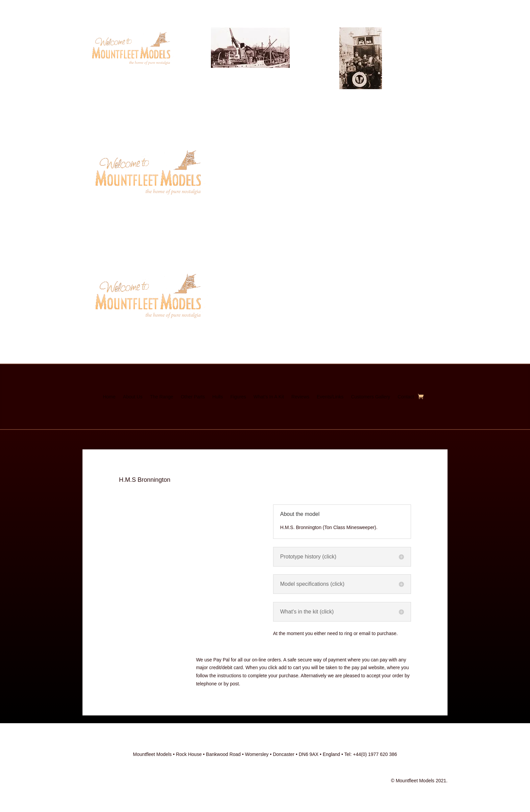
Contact (406, 397)
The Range (161, 397)
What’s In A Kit (269, 397)
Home (109, 397)
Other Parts (193, 397)
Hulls (218, 397)
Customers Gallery (370, 397)
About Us (133, 397)
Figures (238, 397)
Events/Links (330, 397)
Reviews (300, 397)
